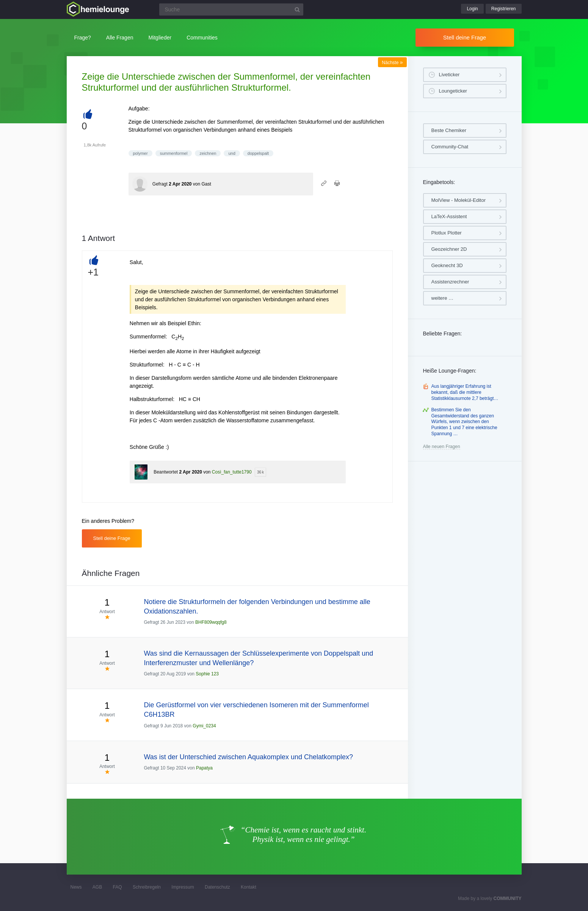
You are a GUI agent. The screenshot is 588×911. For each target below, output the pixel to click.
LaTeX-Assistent (449, 216)
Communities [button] (202, 38)
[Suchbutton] (297, 9)
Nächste (392, 63)
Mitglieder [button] (160, 38)
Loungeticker (453, 91)
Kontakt (249, 887)
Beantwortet (166, 472)
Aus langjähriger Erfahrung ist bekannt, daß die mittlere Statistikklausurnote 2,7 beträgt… (465, 392)
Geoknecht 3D (447, 265)
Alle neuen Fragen (442, 447)
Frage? (83, 38)
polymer (140, 153)
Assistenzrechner (450, 282)
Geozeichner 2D (449, 249)
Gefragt (160, 184)
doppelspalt (258, 153)
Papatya (204, 768)
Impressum (183, 887)
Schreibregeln (147, 887)
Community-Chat (450, 147)
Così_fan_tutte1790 (232, 472)
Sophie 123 (207, 674)
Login (472, 9)
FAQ (118, 887)
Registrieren (504, 9)
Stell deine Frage (465, 37)
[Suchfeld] (231, 9)
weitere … (443, 298)
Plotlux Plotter (447, 233)
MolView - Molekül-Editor (459, 200)
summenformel (174, 153)
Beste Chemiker (449, 130)
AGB (97, 887)
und (232, 153)
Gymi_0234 (204, 726)
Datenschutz (217, 887)
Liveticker (449, 75)
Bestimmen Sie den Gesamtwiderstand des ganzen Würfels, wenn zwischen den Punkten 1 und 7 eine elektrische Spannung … (464, 422)
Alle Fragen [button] (120, 38)
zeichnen (208, 153)
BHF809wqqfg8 (211, 622)
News (76, 887)
